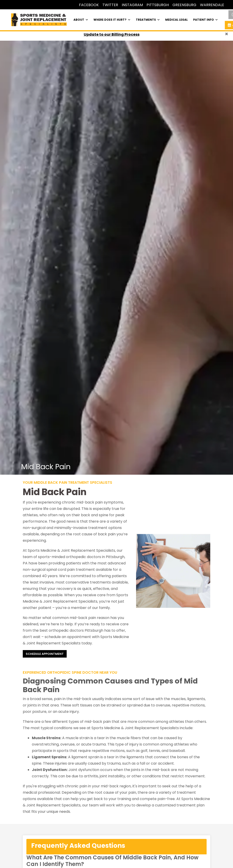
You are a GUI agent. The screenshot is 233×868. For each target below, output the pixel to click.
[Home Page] (39, 19)
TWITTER (110, 5)
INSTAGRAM (132, 5)
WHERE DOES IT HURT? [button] (112, 20)
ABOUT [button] (81, 20)
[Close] (227, 34)
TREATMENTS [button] (148, 20)
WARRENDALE (212, 5)
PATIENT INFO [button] (205, 20)
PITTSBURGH (158, 5)
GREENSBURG (184, 5)
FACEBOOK (89, 5)
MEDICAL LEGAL (176, 20)
